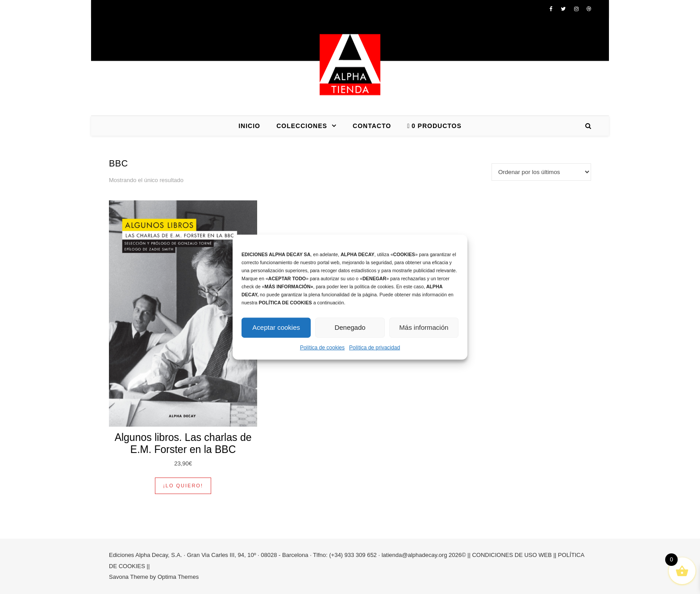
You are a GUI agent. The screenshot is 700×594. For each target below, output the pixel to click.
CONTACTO (372, 126)
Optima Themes (178, 577)
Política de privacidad (375, 347)
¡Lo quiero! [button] (183, 486)
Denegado (350, 327)
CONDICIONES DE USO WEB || (514, 555)
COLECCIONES (302, 126)
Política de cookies (322, 347)
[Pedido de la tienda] (541, 172)
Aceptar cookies (276, 327)
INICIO (249, 126)
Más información (424, 327)
